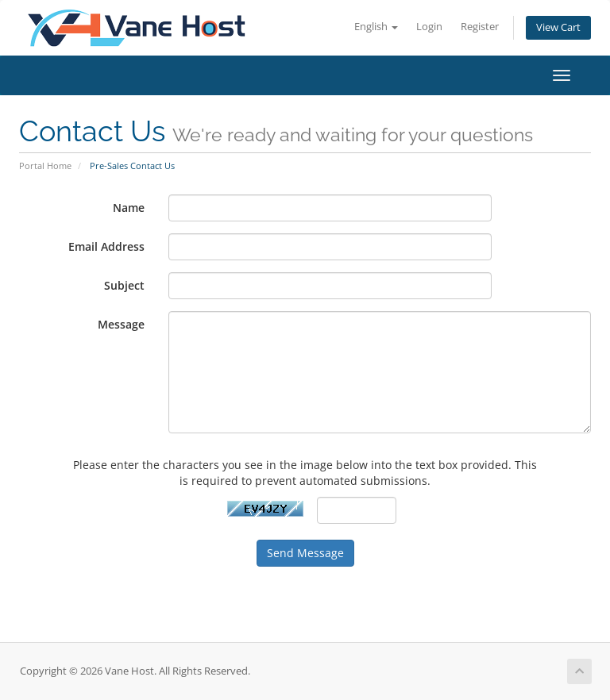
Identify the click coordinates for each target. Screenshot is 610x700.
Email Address (106, 246)
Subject (124, 285)
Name (129, 208)
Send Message (305, 553)
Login (429, 27)
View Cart (558, 27)
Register (480, 27)
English (376, 27)
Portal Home (45, 165)
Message (121, 324)
